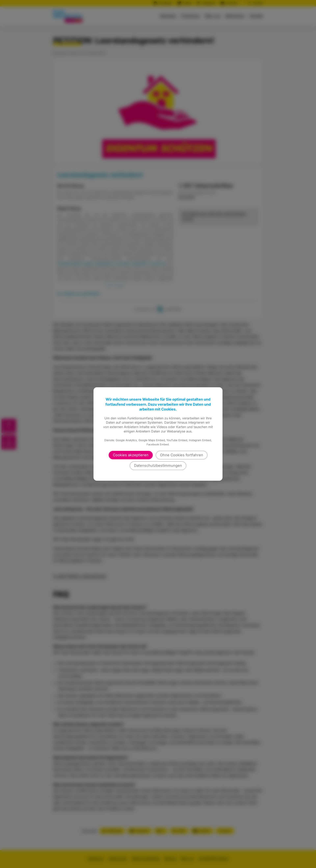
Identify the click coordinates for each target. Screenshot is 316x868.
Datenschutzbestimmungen (158, 465)
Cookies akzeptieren (131, 455)
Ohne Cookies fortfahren (182, 455)
